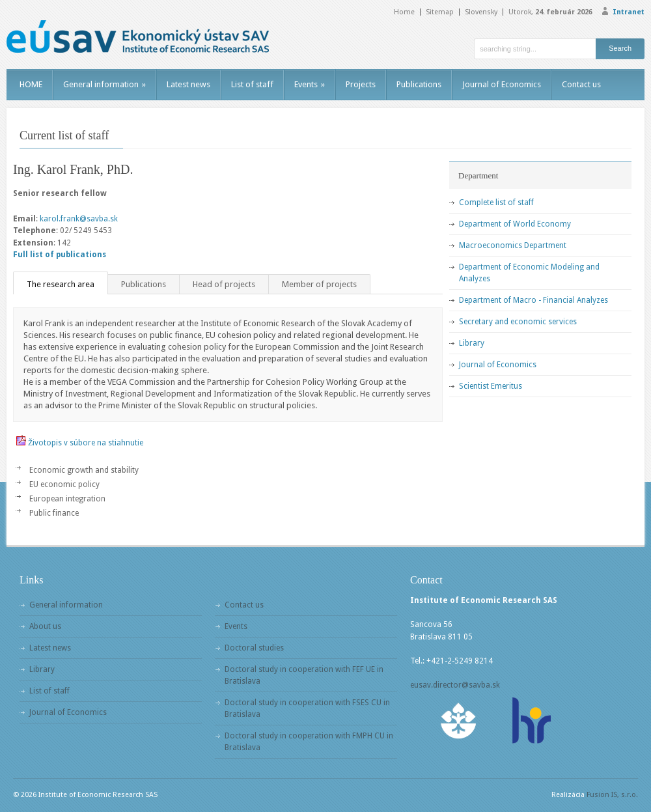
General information (104, 84)
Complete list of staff (496, 203)
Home (404, 12)
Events (310, 84)
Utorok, (550, 12)
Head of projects (224, 284)
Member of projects (319, 284)
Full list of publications (60, 255)
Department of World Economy (515, 224)
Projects (361, 84)
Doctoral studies (254, 648)
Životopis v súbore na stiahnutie (86, 443)
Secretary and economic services (518, 322)
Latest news (188, 84)
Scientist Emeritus (491, 386)
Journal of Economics (502, 84)
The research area (61, 284)
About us (45, 626)
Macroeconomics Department (513, 245)
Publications (419, 84)
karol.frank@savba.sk (79, 219)
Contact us (581, 84)
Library (472, 343)
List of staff (252, 84)
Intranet (629, 12)
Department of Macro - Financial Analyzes (533, 300)
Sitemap (440, 12)
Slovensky (481, 12)
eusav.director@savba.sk (455, 685)
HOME (31, 84)
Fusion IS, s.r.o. (612, 795)
